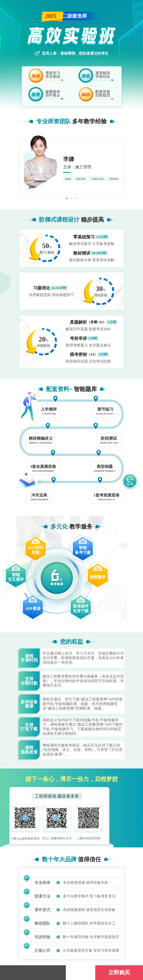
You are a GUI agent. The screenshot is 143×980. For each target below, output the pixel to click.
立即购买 (119, 973)
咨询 (130, 481)
